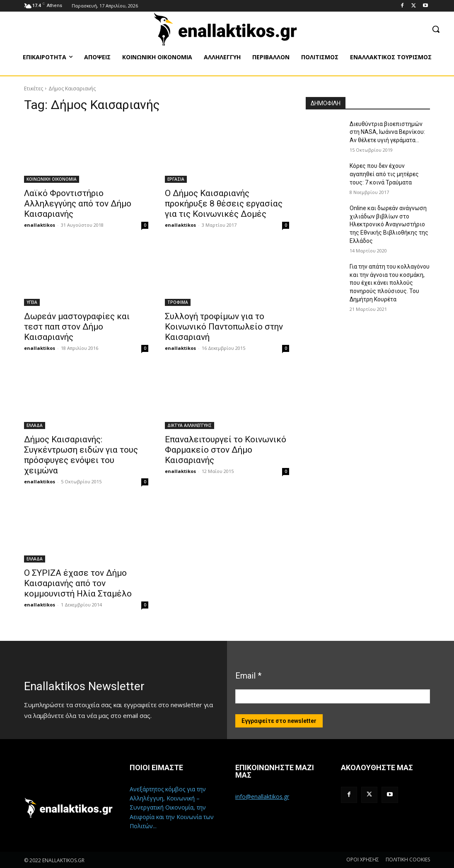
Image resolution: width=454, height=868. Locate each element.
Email (248, 676)
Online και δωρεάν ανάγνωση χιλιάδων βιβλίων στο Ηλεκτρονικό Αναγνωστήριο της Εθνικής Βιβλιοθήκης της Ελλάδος (389, 224)
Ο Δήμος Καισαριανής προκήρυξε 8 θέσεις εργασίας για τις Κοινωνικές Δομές (224, 204)
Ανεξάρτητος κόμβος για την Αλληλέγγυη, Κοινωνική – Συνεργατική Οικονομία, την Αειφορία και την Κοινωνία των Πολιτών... (172, 808)
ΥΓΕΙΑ (32, 302)
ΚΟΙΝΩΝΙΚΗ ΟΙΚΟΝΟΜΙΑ (52, 179)
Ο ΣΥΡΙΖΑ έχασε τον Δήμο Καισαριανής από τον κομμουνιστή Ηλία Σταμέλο (78, 583)
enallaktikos (40, 225)
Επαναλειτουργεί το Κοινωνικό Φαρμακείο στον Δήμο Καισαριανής (226, 450)
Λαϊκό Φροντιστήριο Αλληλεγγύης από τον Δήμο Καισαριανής (78, 204)
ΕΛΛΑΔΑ (35, 425)
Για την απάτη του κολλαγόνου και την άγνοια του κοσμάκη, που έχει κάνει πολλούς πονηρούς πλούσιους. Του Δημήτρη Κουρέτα (390, 283)
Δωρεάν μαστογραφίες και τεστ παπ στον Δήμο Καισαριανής (77, 327)
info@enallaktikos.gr (262, 796)
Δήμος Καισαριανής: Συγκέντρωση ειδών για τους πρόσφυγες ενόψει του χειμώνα (81, 455)
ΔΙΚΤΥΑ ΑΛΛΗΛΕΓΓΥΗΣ (190, 425)
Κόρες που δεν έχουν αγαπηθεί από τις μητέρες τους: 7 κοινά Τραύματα (384, 174)
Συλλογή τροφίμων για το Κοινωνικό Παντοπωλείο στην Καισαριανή (224, 327)
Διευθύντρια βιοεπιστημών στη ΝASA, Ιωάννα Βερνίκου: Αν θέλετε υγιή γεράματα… (387, 132)
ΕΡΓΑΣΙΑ (176, 179)
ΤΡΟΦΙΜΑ (178, 302)
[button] (436, 29)
